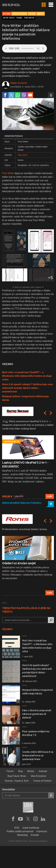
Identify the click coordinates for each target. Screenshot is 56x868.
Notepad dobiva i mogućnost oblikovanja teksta (38, 692)
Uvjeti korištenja (31, 828)
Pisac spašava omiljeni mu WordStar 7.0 (36, 733)
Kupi (50, 496)
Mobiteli (41, 14)
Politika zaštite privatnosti (20, 831)
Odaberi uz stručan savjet (19, 563)
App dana (7, 14)
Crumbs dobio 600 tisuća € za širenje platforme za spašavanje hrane (38, 755)
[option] (28, 459)
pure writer (29, 18)
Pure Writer (8, 173)
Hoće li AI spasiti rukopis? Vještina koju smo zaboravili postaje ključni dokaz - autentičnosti (27, 388)
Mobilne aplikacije (19, 14)
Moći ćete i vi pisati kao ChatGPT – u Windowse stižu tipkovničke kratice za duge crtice (27, 376)
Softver (32, 14)
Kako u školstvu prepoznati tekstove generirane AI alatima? (37, 714)
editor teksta (9, 18)
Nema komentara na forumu (22, 503)
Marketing (22, 835)
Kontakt (35, 835)
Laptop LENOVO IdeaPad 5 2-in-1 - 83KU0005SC (25, 464)
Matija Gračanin (19, 83)
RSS (17, 828)
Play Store (23, 155)
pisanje (19, 18)
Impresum (42, 831)
